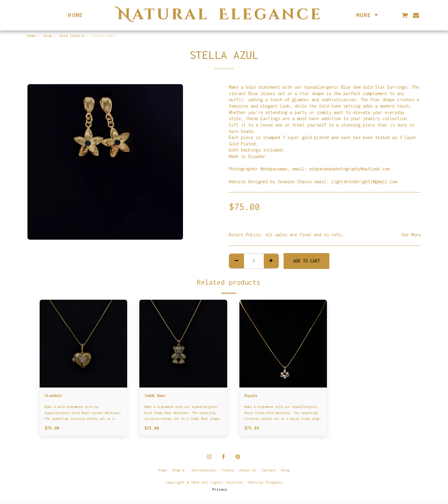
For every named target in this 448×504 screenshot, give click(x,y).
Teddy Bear (156, 396)
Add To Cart (306, 261)
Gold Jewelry (72, 36)
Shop (48, 36)
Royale (252, 396)
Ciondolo (54, 396)
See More (411, 235)
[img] (84, 344)
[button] (405, 15)
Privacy (220, 490)
